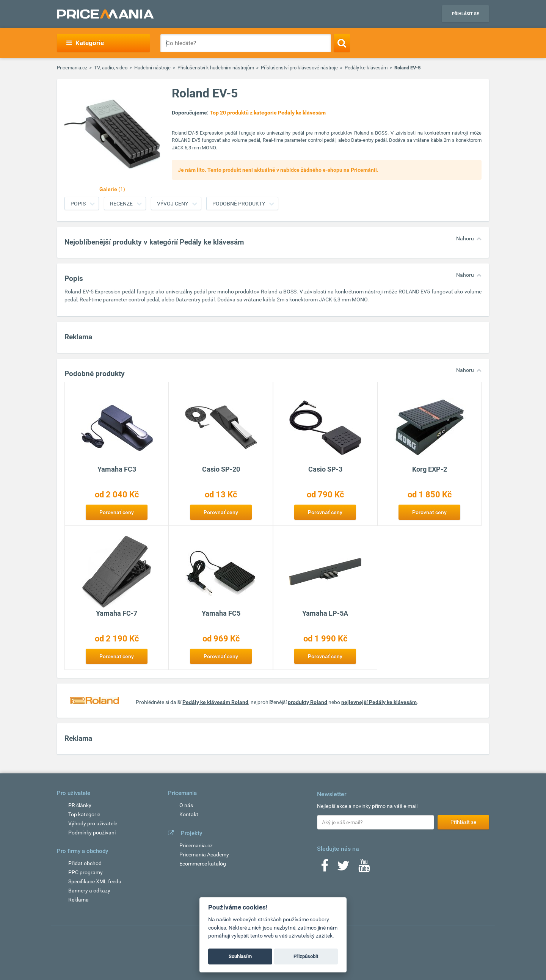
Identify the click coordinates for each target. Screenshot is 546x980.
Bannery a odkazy (89, 891)
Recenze (121, 204)
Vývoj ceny (173, 204)
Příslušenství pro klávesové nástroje (299, 68)
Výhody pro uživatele (93, 823)
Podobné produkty (239, 204)
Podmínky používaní (92, 833)
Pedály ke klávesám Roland (215, 702)
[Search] (342, 43)
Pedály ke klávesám (366, 68)
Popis (78, 204)
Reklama (78, 900)
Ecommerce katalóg (203, 864)
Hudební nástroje (152, 68)
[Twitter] (343, 868)
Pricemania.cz (72, 68)
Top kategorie (84, 814)
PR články (80, 805)
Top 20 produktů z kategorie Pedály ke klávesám (268, 113)
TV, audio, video (111, 68)
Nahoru (465, 238)
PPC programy (86, 872)
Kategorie (85, 43)
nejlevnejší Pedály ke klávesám (379, 702)
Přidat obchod (85, 863)
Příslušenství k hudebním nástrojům (216, 68)
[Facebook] (325, 868)
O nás (186, 805)
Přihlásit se (465, 14)
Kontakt (189, 814)
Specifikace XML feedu (95, 881)
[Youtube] (364, 868)
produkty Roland (308, 702)
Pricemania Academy (204, 855)
